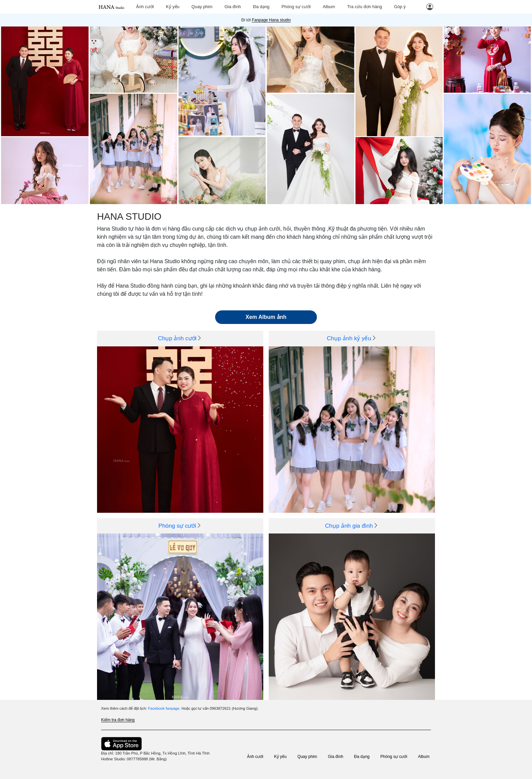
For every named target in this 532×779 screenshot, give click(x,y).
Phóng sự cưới (296, 7)
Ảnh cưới (145, 7)
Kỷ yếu (173, 7)
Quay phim (202, 7)
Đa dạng (261, 7)
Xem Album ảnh (266, 317)
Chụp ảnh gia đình (349, 526)
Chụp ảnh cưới (177, 338)
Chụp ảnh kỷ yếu (349, 338)
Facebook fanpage (164, 708)
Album (329, 7)
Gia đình (233, 7)
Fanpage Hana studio (271, 20)
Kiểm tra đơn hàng (118, 720)
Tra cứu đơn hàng (365, 7)
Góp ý (400, 7)
